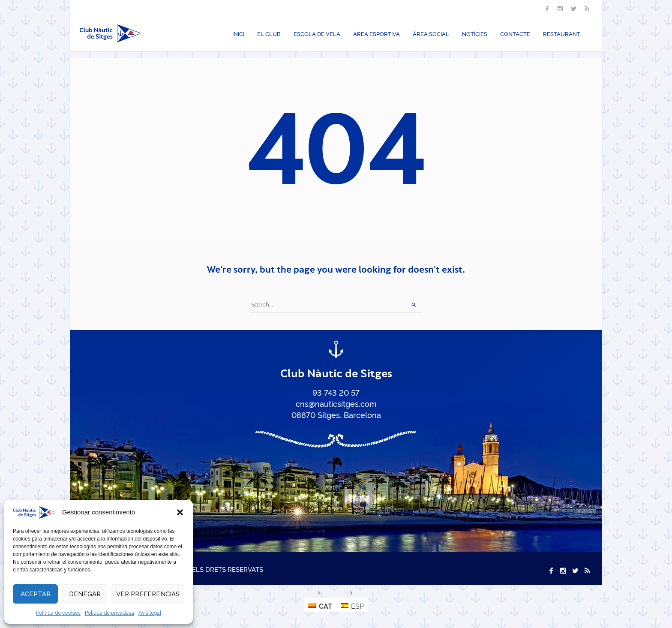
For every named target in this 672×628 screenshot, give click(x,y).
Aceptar (36, 594)
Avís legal (150, 612)
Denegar (85, 594)
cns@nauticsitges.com (336, 403)
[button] (180, 512)
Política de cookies (58, 612)
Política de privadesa (109, 612)
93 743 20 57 (336, 392)
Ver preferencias (148, 594)
